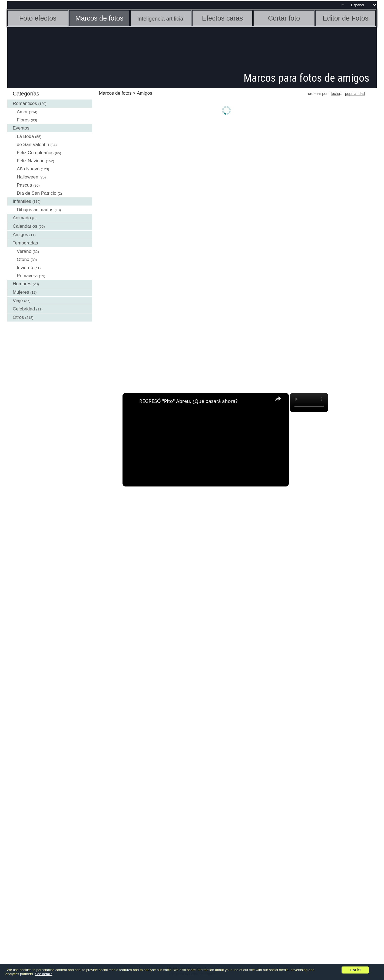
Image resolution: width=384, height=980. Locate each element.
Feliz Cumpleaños (35, 153)
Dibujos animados (35, 210)
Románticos (25, 103)
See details (44, 974)
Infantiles (22, 201)
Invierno (25, 268)
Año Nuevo (28, 169)
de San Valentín (33, 145)
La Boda (25, 136)
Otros (18, 317)
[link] (131, 402)
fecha (335, 94)
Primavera (27, 276)
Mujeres (21, 292)
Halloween (27, 177)
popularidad (355, 94)
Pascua (24, 185)
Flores (23, 120)
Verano (24, 251)
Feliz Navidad (31, 161)
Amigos (20, 235)
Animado (22, 218)
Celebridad (24, 309)
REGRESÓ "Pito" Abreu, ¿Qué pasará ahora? (188, 401)
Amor (22, 112)
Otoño (23, 259)
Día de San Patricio (37, 193)
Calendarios (25, 226)
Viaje (18, 301)
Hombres (22, 284)
